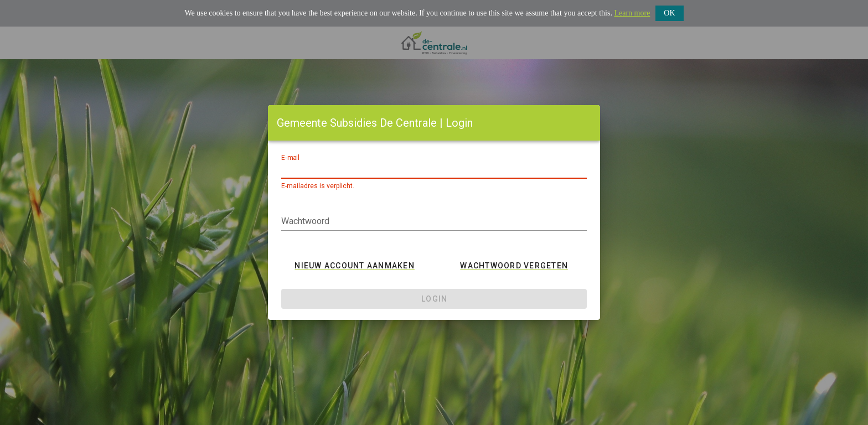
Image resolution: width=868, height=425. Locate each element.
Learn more (632, 13)
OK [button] (669, 13)
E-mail (290, 158)
